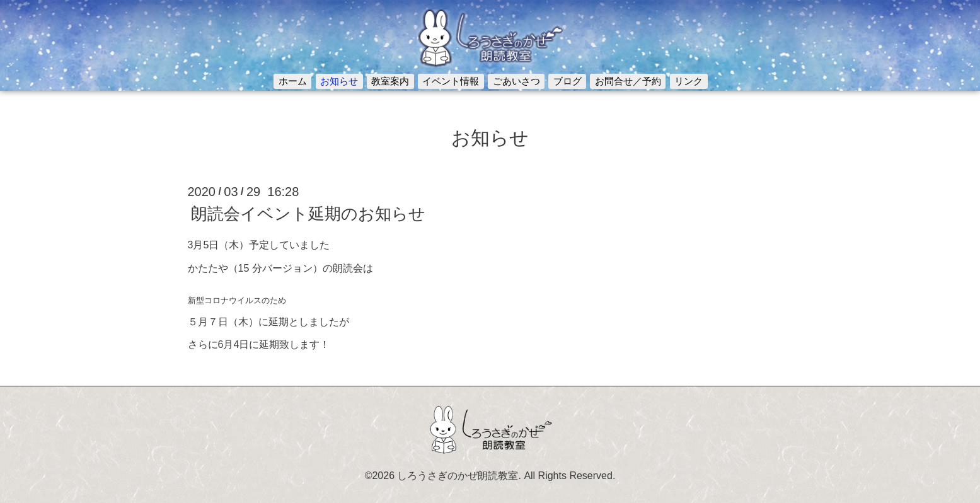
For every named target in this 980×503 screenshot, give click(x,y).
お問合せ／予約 (628, 81)
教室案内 (390, 81)
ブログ (568, 81)
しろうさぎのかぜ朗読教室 (458, 476)
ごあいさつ (516, 81)
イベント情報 (451, 81)
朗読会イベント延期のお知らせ (308, 214)
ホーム (293, 81)
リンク (689, 81)
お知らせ (339, 81)
